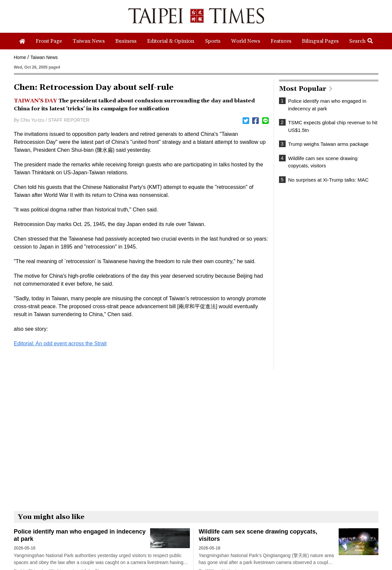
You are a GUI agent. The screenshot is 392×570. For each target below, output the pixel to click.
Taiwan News (44, 57)
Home (20, 57)
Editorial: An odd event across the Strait (60, 343)
